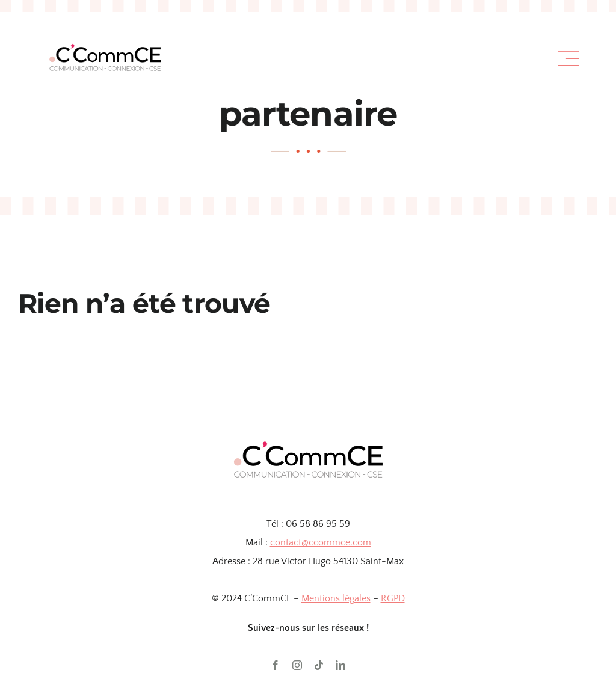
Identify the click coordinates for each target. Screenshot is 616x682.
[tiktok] (319, 665)
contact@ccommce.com (321, 542)
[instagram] (297, 665)
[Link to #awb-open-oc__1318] (568, 59)
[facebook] (276, 665)
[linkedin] (340, 665)
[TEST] (105, 32)
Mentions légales (336, 598)
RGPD (393, 598)
